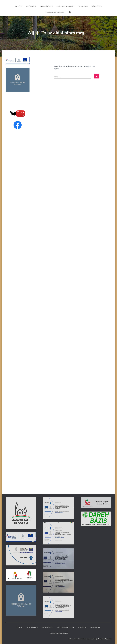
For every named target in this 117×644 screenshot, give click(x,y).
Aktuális (19, 6)
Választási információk (55, 12)
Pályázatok (83, 6)
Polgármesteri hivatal (65, 6)
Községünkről (31, 6)
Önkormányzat (46, 6)
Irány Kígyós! (97, 6)
